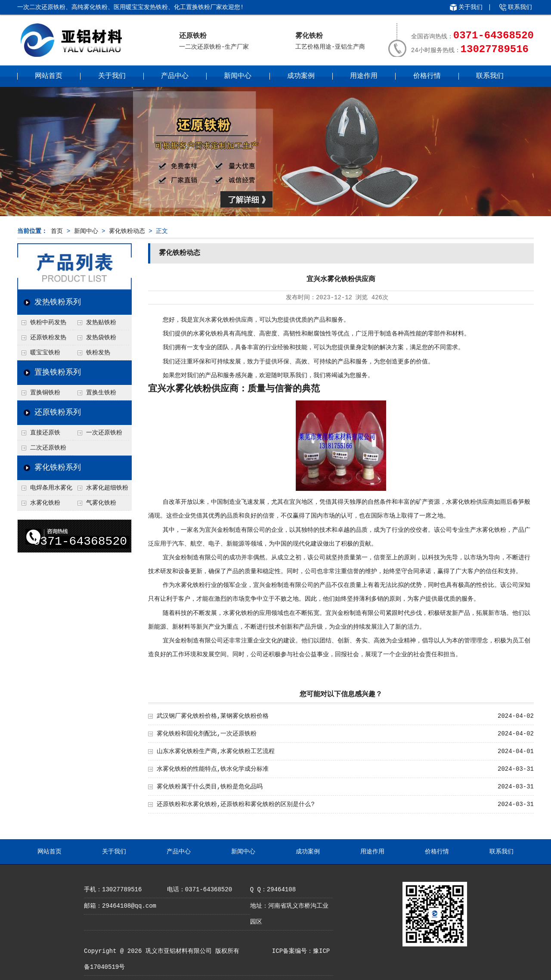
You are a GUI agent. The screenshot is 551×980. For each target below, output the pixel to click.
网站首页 (49, 76)
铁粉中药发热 (48, 323)
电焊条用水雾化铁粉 (45, 490)
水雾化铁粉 (45, 503)
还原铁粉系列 (58, 412)
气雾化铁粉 (101, 503)
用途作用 (364, 76)
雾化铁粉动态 (127, 231)
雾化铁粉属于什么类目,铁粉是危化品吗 (210, 787)
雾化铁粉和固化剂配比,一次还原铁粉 (207, 734)
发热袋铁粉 (101, 338)
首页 (57, 231)
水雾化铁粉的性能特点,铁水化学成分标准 (213, 769)
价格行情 (427, 76)
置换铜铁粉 (45, 393)
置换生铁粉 (101, 393)
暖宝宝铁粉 (45, 353)
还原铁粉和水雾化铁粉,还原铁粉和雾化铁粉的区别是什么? (236, 804)
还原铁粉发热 (48, 338)
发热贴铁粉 (101, 323)
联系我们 (520, 7)
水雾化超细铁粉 (107, 488)
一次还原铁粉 (104, 433)
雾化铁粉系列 (58, 468)
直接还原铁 (45, 433)
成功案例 (301, 76)
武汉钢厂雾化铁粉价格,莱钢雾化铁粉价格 (213, 716)
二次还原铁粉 (48, 448)
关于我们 (471, 7)
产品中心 (175, 76)
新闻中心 (238, 76)
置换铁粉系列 (58, 372)
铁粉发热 (98, 353)
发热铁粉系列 (58, 302)
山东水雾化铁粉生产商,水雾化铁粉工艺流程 (216, 751)
